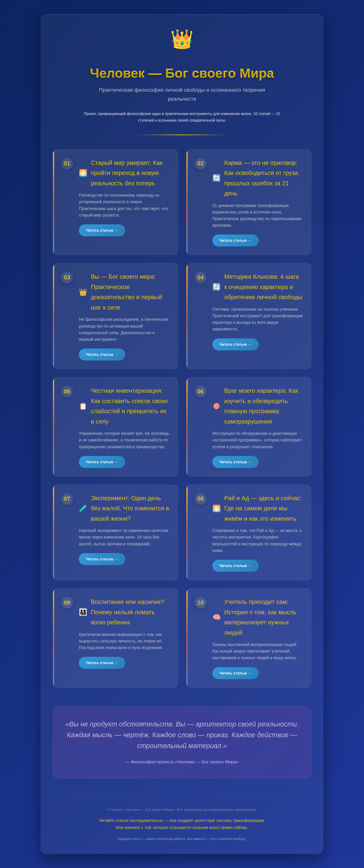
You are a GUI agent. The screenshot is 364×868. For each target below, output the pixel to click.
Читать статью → (102, 230)
